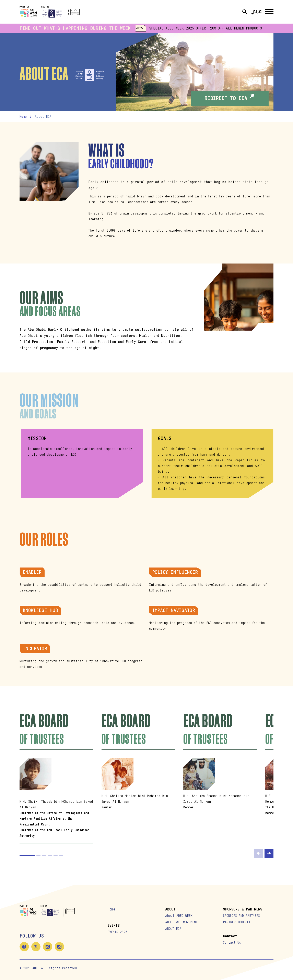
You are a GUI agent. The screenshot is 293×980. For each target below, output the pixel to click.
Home (111, 909)
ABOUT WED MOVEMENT (181, 922)
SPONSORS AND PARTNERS (241, 916)
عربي (256, 12)
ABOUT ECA (173, 929)
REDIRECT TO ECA (230, 97)
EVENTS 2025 (117, 932)
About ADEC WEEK (179, 916)
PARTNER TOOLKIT (237, 922)
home (23, 117)
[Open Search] (245, 12)
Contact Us (232, 943)
